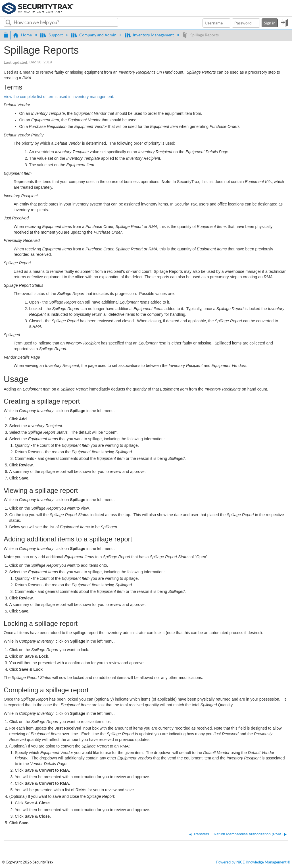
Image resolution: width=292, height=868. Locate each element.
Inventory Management (150, 35)
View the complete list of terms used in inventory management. (59, 97)
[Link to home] (38, 8)
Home (23, 35)
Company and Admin (94, 35)
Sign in (270, 23)
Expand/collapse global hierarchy (6, 34)
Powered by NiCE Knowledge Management (253, 862)
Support (52, 35)
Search (9, 23)
